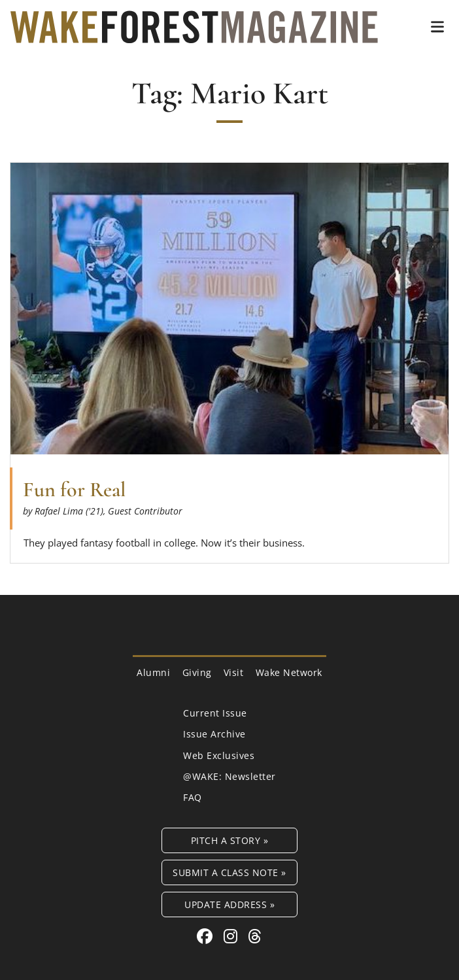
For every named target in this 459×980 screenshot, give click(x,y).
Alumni (153, 672)
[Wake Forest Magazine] (194, 33)
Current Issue (215, 713)
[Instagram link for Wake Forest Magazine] (233, 936)
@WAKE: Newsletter (229, 776)
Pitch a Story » (230, 840)
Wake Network (289, 672)
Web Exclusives (219, 755)
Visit (234, 672)
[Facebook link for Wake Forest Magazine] (207, 936)
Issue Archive (214, 734)
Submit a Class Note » (229, 872)
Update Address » (229, 904)
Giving (197, 672)
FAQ (193, 797)
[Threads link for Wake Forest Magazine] (255, 936)
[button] (437, 27)
